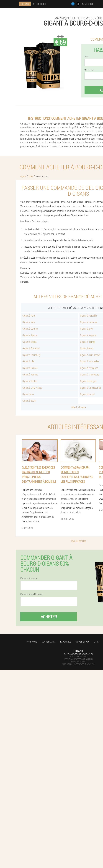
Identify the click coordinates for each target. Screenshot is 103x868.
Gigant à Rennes (30, 374)
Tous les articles (78, 541)
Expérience (66, 642)
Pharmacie (32, 642)
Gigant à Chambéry (31, 355)
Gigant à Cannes (30, 329)
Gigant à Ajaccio (30, 335)
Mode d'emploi (82, 642)
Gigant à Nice (29, 322)
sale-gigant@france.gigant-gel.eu (78, 654)
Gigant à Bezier (29, 401)
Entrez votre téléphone (31, 594)
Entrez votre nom (29, 578)
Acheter (49, 617)
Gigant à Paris (29, 316)
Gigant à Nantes (30, 368)
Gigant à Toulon (30, 381)
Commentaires (49, 642)
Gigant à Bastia (29, 342)
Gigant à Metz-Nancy (32, 388)
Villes (97, 642)
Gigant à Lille (28, 361)
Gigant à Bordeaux (31, 348)
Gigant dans (28, 394)
